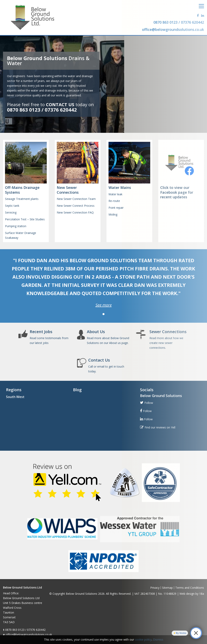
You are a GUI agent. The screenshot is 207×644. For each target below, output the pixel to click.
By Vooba (181, 633)
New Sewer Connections (68, 190)
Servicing (11, 212)
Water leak (115, 194)
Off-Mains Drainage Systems (22, 190)
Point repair (116, 208)
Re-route (114, 201)
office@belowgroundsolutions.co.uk (29, 634)
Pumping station (16, 226)
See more (104, 305)
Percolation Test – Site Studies (25, 219)
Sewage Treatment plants (22, 199)
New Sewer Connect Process (76, 206)
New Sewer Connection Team (76, 199)
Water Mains (120, 187)
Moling (113, 214)
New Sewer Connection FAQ (75, 212)
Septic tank (12, 206)
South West (15, 397)
